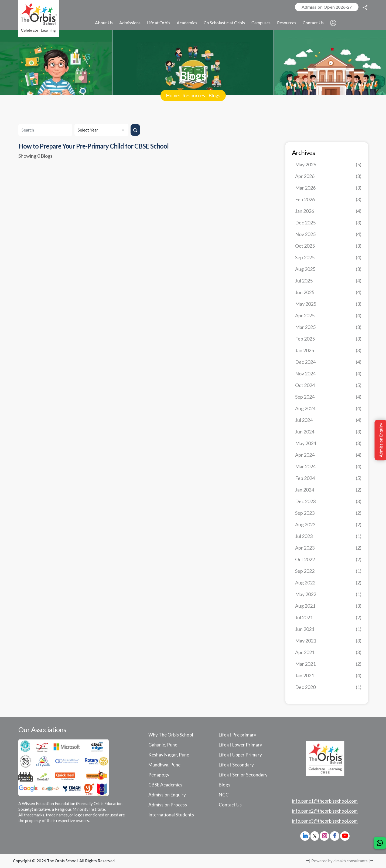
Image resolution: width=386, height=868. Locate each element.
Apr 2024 (328, 455)
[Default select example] (101, 130)
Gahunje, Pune (163, 745)
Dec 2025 (328, 223)
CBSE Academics (165, 785)
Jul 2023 (328, 536)
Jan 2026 (328, 211)
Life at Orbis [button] (159, 23)
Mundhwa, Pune (164, 765)
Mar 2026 (328, 188)
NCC (224, 795)
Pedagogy (159, 775)
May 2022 (328, 594)
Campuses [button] (261, 23)
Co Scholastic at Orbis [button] (224, 23)
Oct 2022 (328, 559)
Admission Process (168, 805)
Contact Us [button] (313, 23)
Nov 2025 (328, 234)
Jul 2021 (328, 618)
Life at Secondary (236, 765)
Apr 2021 (328, 652)
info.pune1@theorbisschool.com (325, 801)
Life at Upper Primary (240, 755)
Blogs (214, 95)
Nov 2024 (328, 374)
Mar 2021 (328, 664)
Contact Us (230, 805)
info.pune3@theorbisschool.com (325, 821)
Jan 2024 (328, 490)
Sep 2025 (328, 258)
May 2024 (328, 443)
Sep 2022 (328, 571)
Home (172, 95)
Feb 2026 (328, 199)
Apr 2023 (328, 548)
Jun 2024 (328, 432)
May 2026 (328, 165)
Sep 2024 (328, 397)
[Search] (45, 130)
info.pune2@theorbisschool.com (325, 811)
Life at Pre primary (238, 735)
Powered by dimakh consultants (339, 861)
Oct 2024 (328, 385)
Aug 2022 (328, 583)
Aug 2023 (328, 525)
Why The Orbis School (171, 735)
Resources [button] (287, 23)
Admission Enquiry (167, 795)
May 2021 (328, 641)
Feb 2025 (328, 339)
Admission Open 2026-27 (327, 7)
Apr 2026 (328, 176)
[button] (333, 23)
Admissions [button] (130, 23)
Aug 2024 (328, 408)
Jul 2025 (328, 281)
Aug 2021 (328, 606)
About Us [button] (104, 23)
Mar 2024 (328, 467)
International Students (171, 815)
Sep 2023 (328, 513)
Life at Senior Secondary (243, 775)
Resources (194, 95)
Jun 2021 (328, 629)
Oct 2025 (328, 246)
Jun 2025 (328, 292)
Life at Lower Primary (240, 745)
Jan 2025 (328, 350)
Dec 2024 (328, 362)
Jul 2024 (328, 420)
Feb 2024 (328, 478)
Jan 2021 (328, 676)
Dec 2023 (328, 501)
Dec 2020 (328, 687)
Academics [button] (187, 23)
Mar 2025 (328, 327)
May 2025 (328, 304)
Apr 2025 (328, 316)
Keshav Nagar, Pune (169, 755)
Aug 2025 (328, 269)
